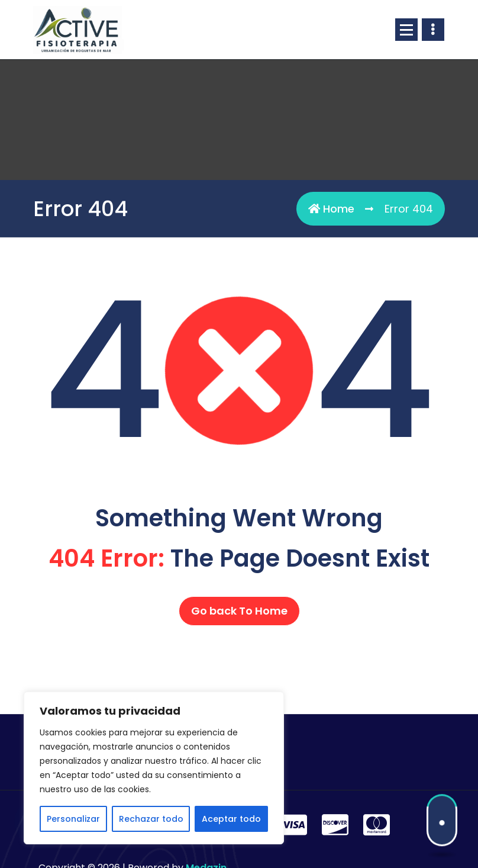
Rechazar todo (151, 819)
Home (331, 209)
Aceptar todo (231, 819)
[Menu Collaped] (406, 30)
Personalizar (73, 819)
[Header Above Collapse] (433, 30)
